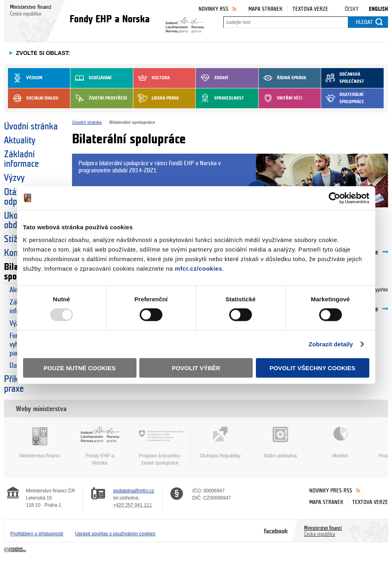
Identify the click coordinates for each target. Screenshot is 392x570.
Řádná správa (282, 78)
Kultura (151, 78)
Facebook (276, 531)
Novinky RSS (214, 9)
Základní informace (21, 159)
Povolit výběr (196, 368)
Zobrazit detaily (331, 344)
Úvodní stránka (31, 127)
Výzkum (25, 78)
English (378, 9)
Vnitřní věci (280, 98)
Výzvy (14, 178)
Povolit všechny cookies (312, 368)
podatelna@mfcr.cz (134, 491)
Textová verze (310, 9)
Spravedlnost (220, 98)
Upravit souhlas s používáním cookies (115, 534)
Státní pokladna (280, 443)
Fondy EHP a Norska (100, 446)
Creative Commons (16, 550)
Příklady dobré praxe (30, 384)
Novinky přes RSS (331, 491)
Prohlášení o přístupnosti (37, 534)
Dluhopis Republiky (220, 443)
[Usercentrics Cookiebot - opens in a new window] (334, 198)
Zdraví (212, 78)
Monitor (340, 443)
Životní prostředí (99, 98)
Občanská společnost (343, 78)
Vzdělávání (91, 78)
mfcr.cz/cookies (198, 268)
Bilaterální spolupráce (343, 98)
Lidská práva (156, 98)
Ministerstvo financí (40, 443)
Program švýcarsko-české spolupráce (160, 446)
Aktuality (20, 141)
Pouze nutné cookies (80, 368)
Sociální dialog (33, 98)
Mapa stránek (265, 9)
